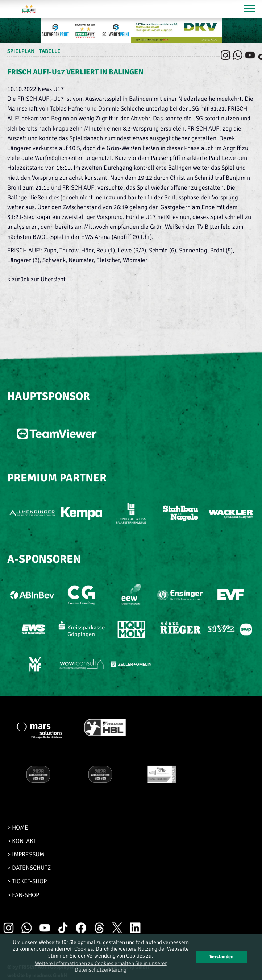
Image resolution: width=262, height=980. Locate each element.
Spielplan (21, 51)
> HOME (18, 828)
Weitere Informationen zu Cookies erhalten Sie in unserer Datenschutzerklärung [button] (101, 967)
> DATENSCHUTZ (29, 868)
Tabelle (50, 51)
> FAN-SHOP (23, 895)
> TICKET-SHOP (27, 881)
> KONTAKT (22, 841)
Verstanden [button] (222, 957)
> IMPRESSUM (26, 854)
